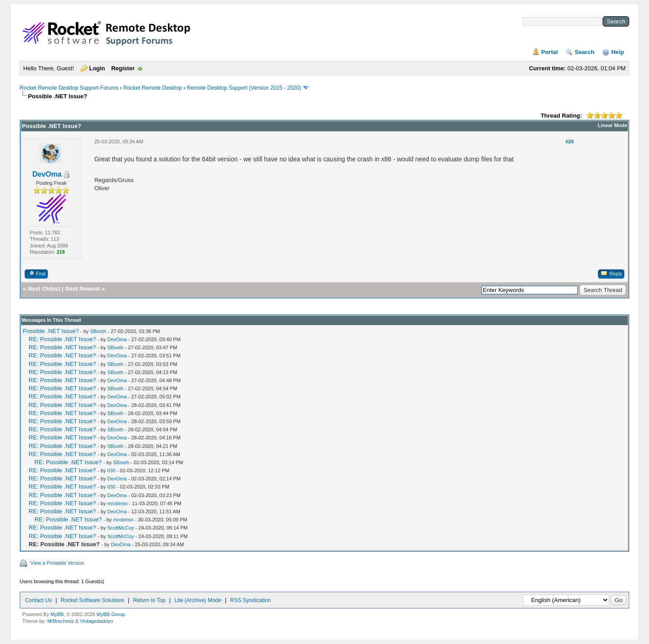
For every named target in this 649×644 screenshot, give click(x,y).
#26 (570, 142)
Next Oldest (44, 289)
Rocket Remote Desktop (153, 88)
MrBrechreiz (61, 621)
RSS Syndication (251, 600)
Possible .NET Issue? (51, 331)
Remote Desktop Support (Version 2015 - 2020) (244, 88)
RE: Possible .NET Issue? (62, 339)
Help (617, 52)
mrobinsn (117, 503)
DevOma (47, 174)
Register (123, 68)
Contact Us (39, 600)
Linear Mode (613, 125)
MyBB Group (111, 614)
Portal (550, 52)
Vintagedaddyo (96, 621)
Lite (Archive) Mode (198, 600)
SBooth (98, 331)
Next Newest (83, 289)
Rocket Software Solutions (93, 600)
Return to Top (149, 600)
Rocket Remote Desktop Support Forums (69, 88)
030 (111, 470)
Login (97, 68)
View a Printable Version (57, 563)
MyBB (57, 614)
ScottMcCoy (121, 528)
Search (584, 52)
